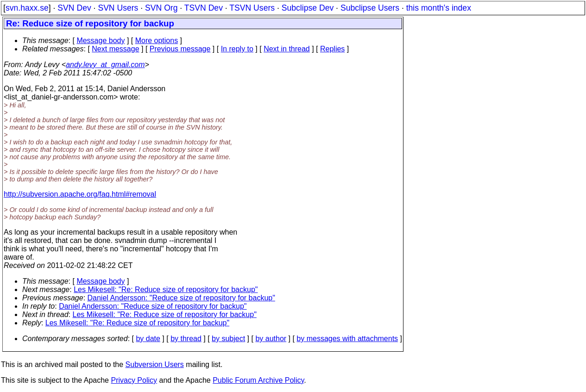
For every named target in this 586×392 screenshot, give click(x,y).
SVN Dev (74, 8)
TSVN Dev (204, 8)
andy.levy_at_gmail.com (105, 65)
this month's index (439, 8)
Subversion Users (155, 364)
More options (157, 40)
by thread (186, 339)
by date (148, 339)
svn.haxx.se (27, 8)
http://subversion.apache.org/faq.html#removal (80, 194)
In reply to (237, 49)
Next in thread (287, 49)
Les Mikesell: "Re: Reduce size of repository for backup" (166, 289)
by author (271, 339)
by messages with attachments (347, 339)
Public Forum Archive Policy (258, 380)
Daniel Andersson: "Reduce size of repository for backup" (181, 298)
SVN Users (118, 8)
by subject (228, 339)
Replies (332, 49)
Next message (115, 49)
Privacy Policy (134, 380)
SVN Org (161, 8)
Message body (101, 40)
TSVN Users (252, 8)
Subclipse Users (370, 8)
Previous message (180, 49)
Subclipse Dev (308, 8)
